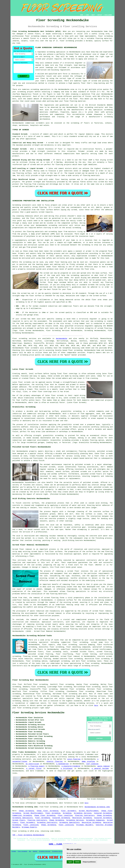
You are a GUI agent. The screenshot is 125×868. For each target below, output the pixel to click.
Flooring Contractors (85, 815)
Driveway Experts (29, 827)
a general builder (100, 769)
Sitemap (14, 851)
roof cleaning (92, 764)
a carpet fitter (34, 769)
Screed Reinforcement (89, 811)
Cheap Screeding (26, 811)
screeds (52, 467)
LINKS (87, 15)
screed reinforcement (102, 649)
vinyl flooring (74, 759)
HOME (82, 15)
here (96, 705)
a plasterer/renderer (71, 766)
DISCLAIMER (108, 15)
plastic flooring (55, 761)
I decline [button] (77, 862)
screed (78, 78)
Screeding (67, 813)
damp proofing (88, 761)
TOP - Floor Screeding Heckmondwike (28, 835)
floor (110, 640)
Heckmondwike (62, 339)
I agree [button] (70, 862)
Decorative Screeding (82, 818)
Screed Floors (19, 820)
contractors (31, 602)
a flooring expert (37, 766)
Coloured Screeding (103, 813)
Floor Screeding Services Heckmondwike (38, 713)
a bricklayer (67, 769)
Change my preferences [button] (89, 862)
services (81, 353)
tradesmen (39, 771)
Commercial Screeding (22, 815)
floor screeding (32, 36)
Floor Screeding (53, 813)
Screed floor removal (22, 549)
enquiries (62, 771)
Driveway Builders (85, 825)
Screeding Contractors (47, 823)
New (30, 851)
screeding (55, 696)
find (20, 684)
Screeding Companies (95, 820)
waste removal (104, 766)
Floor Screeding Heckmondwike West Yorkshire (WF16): (37, 31)
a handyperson (62, 764)
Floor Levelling (65, 815)
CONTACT (100, 15)
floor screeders (32, 348)
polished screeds (105, 451)
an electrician (32, 764)
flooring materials (58, 594)
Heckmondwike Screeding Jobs (97, 807)
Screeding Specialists (23, 818)
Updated (35, 851)
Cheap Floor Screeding (47, 811)
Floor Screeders (69, 811)
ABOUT (93, 15)
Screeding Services (83, 813)
